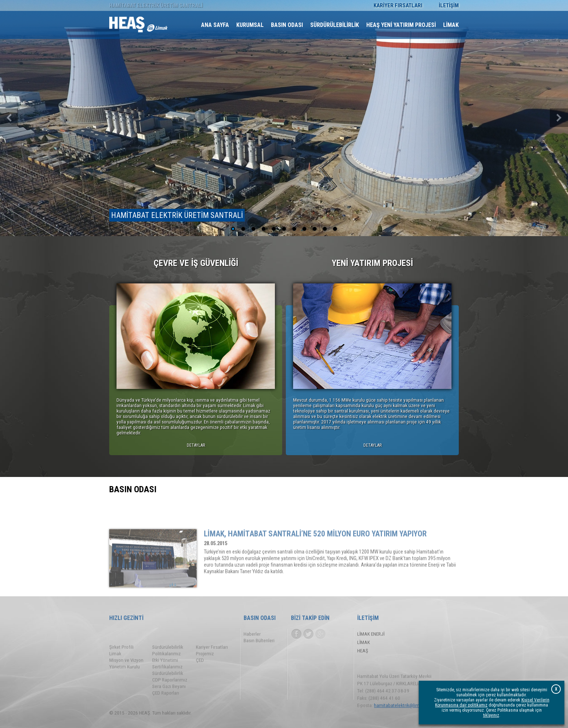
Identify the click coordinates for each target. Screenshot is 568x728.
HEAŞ (363, 653)
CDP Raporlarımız (170, 699)
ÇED (200, 679)
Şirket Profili (121, 666)
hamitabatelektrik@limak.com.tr (406, 718)
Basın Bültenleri (259, 642)
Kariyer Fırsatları (212, 666)
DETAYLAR (196, 445)
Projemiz (205, 673)
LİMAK (364, 644)
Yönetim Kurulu (125, 686)
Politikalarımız (166, 673)
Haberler (252, 636)
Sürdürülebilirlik (168, 666)
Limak (115, 673)
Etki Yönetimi (165, 679)
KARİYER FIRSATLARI (398, 5)
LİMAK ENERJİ (371, 636)
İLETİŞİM (449, 5)
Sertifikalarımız (167, 686)
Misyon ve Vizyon (126, 679)
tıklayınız (491, 715)
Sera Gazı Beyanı (169, 705)
